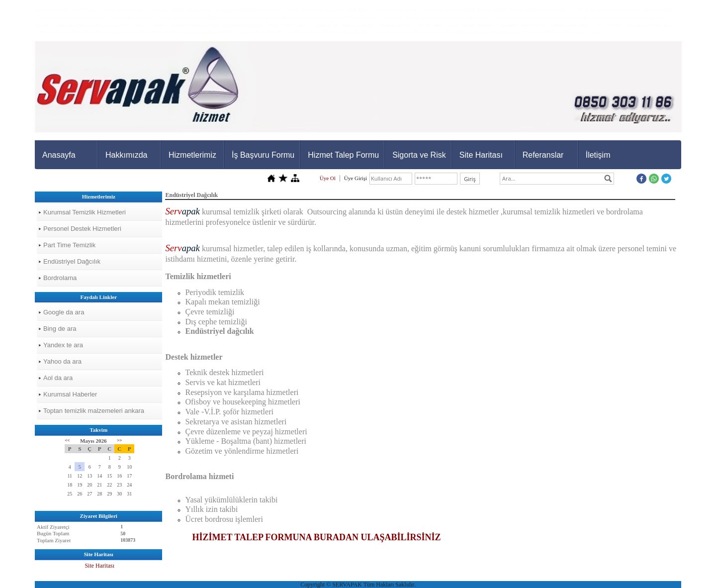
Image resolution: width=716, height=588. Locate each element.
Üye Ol (328, 178)
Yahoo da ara (62, 361)
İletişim (598, 155)
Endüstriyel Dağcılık (72, 261)
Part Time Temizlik (69, 245)
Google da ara (64, 312)
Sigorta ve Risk (419, 155)
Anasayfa (59, 155)
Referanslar (543, 155)
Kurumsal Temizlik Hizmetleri (85, 212)
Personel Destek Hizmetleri (82, 229)
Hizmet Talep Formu (343, 155)
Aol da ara (58, 378)
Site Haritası (481, 155)
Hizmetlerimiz (192, 155)
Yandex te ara (63, 345)
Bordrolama (60, 278)
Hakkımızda (126, 155)
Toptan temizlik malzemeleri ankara (94, 411)
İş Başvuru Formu (263, 155)
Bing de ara (60, 329)
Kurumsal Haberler (70, 394)
